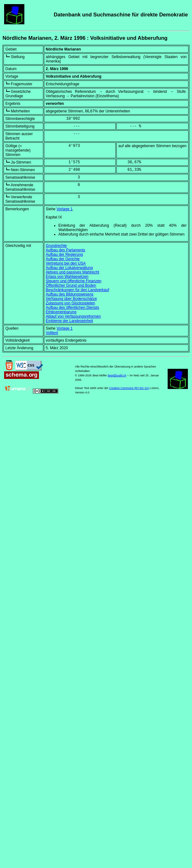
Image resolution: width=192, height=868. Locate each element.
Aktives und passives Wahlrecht (73, 272)
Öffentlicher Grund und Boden (71, 285)
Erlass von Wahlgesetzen (67, 277)
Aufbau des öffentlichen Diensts (73, 308)
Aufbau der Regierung (64, 254)
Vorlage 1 (65, 209)
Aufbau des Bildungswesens (70, 294)
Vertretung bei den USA (66, 263)
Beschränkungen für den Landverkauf (77, 290)
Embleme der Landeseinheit (69, 321)
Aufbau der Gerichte (63, 259)
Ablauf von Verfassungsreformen (73, 316)
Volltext (52, 333)
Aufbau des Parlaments (66, 250)
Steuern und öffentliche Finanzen (74, 281)
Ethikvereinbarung (61, 312)
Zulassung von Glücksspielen (71, 303)
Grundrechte (56, 246)
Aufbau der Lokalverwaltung (69, 268)
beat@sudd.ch (117, 375)
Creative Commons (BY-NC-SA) (129, 388)
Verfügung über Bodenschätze (71, 299)
